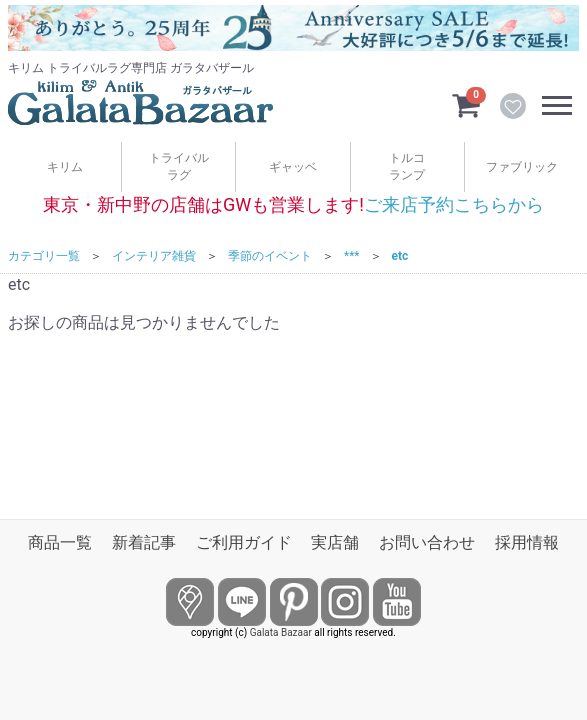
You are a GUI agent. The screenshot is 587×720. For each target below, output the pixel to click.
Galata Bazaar (281, 632)
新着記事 (144, 542)
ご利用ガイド (244, 542)
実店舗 (335, 542)
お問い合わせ (427, 542)
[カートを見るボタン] (466, 104)
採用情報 (527, 542)
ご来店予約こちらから (454, 204)
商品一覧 (60, 542)
